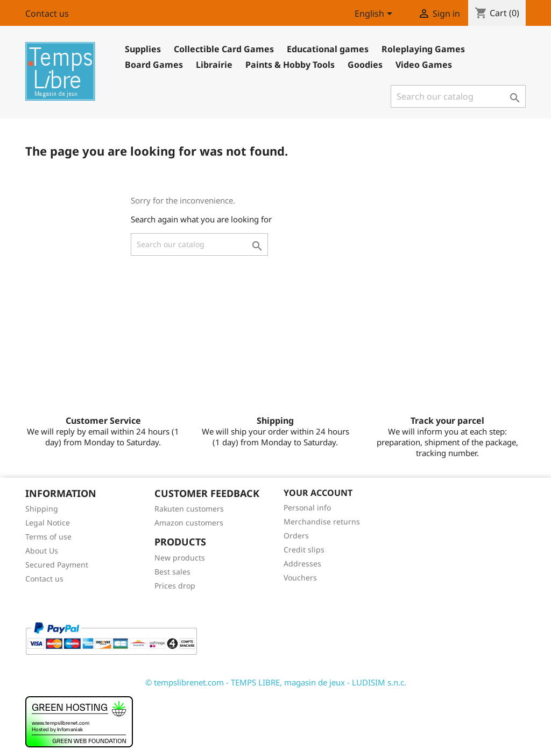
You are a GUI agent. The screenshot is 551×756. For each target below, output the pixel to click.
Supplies (143, 49)
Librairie (214, 65)
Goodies (365, 65)
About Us (42, 551)
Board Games (154, 65)
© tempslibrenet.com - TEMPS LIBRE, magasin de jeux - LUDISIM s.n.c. (276, 682)
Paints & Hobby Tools (290, 65)
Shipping (42, 509)
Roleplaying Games (423, 49)
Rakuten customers (189, 509)
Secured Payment (57, 565)
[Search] (458, 96)
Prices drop (175, 586)
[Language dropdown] (375, 15)
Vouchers (300, 577)
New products (180, 558)
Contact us (47, 13)
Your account (318, 493)
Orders (296, 535)
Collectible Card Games (224, 49)
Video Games (424, 65)
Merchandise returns (322, 521)
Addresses (302, 563)
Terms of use (48, 537)
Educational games (328, 49)
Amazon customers (189, 523)
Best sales (172, 572)
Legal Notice (48, 523)
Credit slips (304, 549)
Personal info (307, 507)
